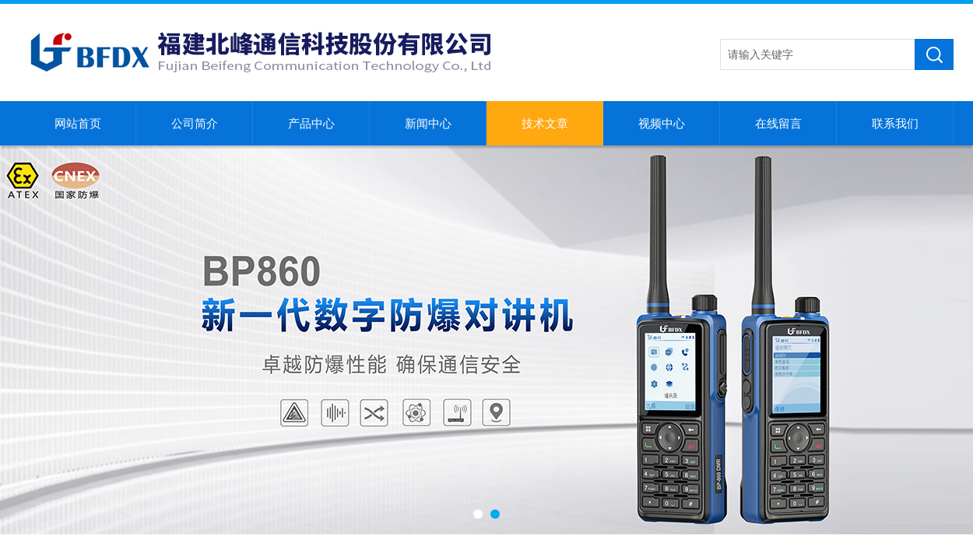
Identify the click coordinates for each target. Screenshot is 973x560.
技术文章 (545, 123)
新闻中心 (428, 123)
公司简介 (195, 123)
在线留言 (778, 123)
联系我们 (895, 123)
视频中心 (662, 123)
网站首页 (78, 123)
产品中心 (311, 123)
